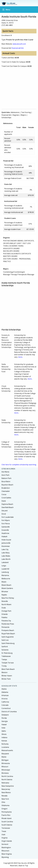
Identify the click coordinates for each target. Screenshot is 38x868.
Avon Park (5, 475)
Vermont (5, 844)
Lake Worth (6, 559)
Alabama (5, 692)
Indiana (4, 737)
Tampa (4, 659)
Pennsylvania (7, 812)
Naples (4, 595)
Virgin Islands (7, 841)
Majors (23, 115)
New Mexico (6, 792)
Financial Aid (6, 115)
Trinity (4, 666)
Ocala (4, 608)
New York (5, 799)
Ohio (3, 802)
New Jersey (6, 789)
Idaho (4, 731)
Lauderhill (5, 569)
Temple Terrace (8, 663)
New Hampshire (8, 786)
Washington (6, 847)
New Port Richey (8, 598)
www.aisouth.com (19, 44)
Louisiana (5, 747)
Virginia (4, 838)
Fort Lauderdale (8, 517)
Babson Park (6, 478)
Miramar (5, 592)
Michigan (5, 760)
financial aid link (18, 48)
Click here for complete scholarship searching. (19, 465)
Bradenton (6, 488)
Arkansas (5, 695)
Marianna (5, 575)
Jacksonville (6, 543)
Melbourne (6, 579)
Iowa (3, 728)
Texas (4, 831)
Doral (4, 514)
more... (21, 357)
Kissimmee (6, 546)
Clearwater (6, 491)
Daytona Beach (7, 504)
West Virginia (7, 854)
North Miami (6, 604)
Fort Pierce (6, 524)
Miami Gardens (7, 588)
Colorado (5, 705)
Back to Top (23, 866)
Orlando (5, 614)
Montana (5, 773)
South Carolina (7, 822)
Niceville (5, 601)
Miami (4, 582)
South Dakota (7, 825)
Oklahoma (5, 805)
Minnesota (6, 763)
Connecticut (6, 708)
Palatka (4, 617)
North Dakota (7, 780)
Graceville (5, 530)
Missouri (5, 767)
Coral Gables (6, 498)
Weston (4, 672)
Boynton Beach (7, 485)
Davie (4, 501)
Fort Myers (6, 520)
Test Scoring (26, 112)
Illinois (4, 734)
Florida (4, 718)
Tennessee (6, 828)
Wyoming (5, 857)
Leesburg (5, 572)
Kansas (4, 741)
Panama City (6, 621)
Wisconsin (5, 851)
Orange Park (6, 611)
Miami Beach (6, 585)
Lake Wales (6, 556)
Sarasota (5, 650)
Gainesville (6, 527)
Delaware (5, 715)
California (5, 702)
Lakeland (5, 562)
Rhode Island (6, 818)
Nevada (4, 796)
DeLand (4, 511)
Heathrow (5, 533)
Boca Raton (6, 481)
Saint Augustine (8, 637)
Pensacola (5, 627)
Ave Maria (5, 472)
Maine (4, 757)
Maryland (5, 754)
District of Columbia (9, 712)
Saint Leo (5, 640)
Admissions (15, 112)
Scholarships (6, 118)
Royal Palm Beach (8, 634)
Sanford (5, 647)
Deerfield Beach (7, 507)
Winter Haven (7, 676)
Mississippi (6, 770)
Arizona (4, 699)
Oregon (4, 809)
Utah (3, 835)
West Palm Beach (8, 669)
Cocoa (4, 494)
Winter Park (6, 679)
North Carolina (7, 776)
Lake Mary (6, 553)
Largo (4, 566)
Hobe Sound (6, 540)
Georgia (5, 721)
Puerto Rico (6, 815)
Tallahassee (6, 656)
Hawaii (4, 724)
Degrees (16, 115)
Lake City (5, 549)
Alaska (4, 689)
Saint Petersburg (8, 643)
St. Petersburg (7, 653)
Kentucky (5, 744)
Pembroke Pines (8, 624)
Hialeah (4, 536)
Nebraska (5, 783)
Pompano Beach (8, 630)
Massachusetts (7, 750)
